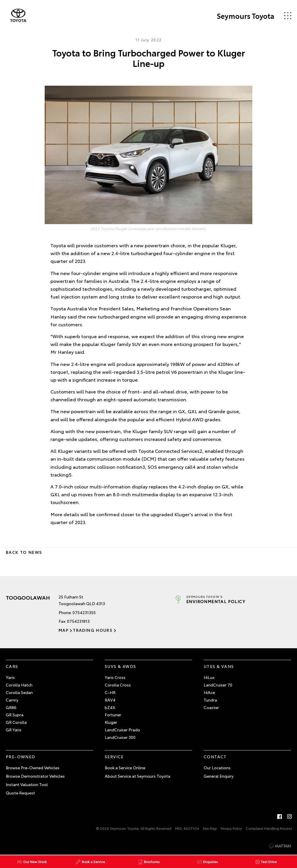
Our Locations (217, 768)
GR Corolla (16, 722)
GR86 (11, 707)
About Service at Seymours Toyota (137, 776)
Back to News (24, 552)
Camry (12, 700)
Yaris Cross (115, 677)
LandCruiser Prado (122, 730)
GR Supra (15, 715)
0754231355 (84, 612)
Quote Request (20, 793)
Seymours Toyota (246, 16)
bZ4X (110, 707)
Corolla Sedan (19, 692)
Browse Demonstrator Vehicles (35, 776)
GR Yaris (14, 730)
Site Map (210, 828)
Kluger (111, 722)
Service (114, 757)
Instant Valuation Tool (27, 784)
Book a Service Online (125, 768)
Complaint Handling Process (269, 828)
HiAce (209, 692)
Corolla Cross (118, 685)
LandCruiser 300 (120, 737)
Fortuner (113, 715)
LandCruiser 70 (218, 685)
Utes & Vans (219, 666)
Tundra (210, 700)
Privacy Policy (231, 828)
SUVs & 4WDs (120, 666)
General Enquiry (219, 776)
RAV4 (110, 700)
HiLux (209, 677)
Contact (215, 757)
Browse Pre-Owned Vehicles (33, 768)
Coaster (211, 707)
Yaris (10, 677)
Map (64, 630)
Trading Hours (93, 630)
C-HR (110, 692)
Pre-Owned (21, 757)
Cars (12, 666)
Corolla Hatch (19, 685)
